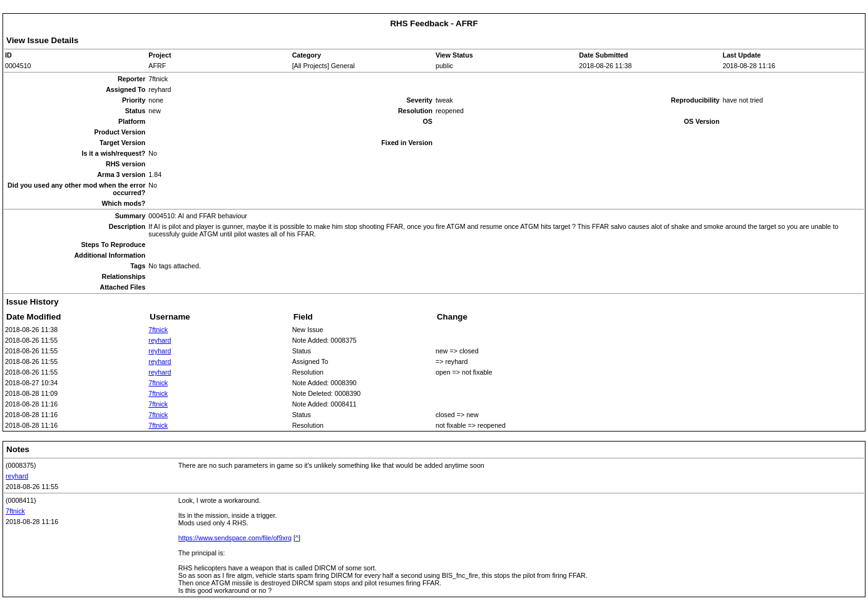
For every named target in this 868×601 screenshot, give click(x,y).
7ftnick (158, 330)
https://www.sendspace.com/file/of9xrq (235, 538)
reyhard (160, 340)
